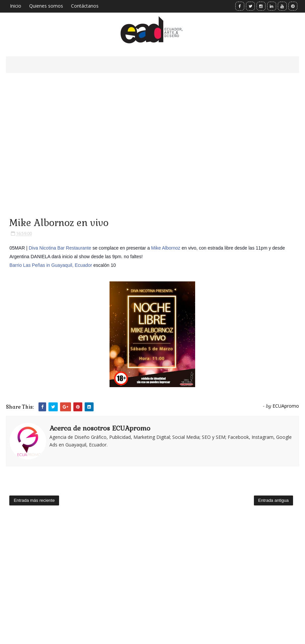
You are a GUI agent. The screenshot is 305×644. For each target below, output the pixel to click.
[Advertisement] (152, 136)
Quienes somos (46, 6)
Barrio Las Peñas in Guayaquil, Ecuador (51, 265)
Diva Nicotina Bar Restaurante (60, 248)
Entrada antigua (273, 500)
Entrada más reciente (34, 500)
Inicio (16, 6)
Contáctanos (85, 6)
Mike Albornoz (166, 248)
